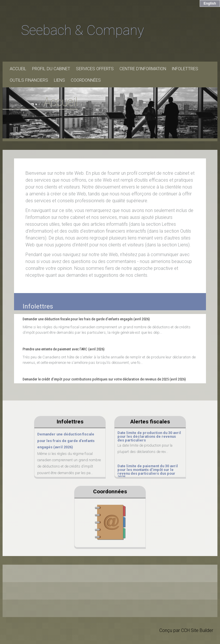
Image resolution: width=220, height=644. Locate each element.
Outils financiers (29, 80)
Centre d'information (143, 69)
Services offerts (95, 69)
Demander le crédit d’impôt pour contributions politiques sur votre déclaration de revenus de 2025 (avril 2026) (104, 379)
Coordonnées (86, 80)
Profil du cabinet (51, 69)
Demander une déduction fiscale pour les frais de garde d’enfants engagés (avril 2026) (86, 319)
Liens (59, 80)
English (210, 3)
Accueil (18, 69)
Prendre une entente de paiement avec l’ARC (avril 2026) (64, 349)
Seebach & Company (83, 30)
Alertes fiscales (150, 422)
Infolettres (185, 69)
